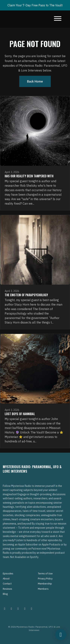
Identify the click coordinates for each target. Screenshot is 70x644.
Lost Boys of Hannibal (20, 414)
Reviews (7, 589)
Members (43, 589)
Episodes (8, 574)
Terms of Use (45, 574)
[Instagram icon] (5, 609)
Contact (7, 584)
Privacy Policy (45, 579)
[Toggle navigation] (58, 19)
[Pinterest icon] (11, 609)
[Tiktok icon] (25, 609)
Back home (35, 81)
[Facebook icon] (18, 609)
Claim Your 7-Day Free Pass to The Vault (35, 5)
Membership (45, 584)
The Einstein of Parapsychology (26, 295)
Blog (5, 594)
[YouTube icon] (32, 609)
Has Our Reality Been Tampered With (29, 176)
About (6, 579)
